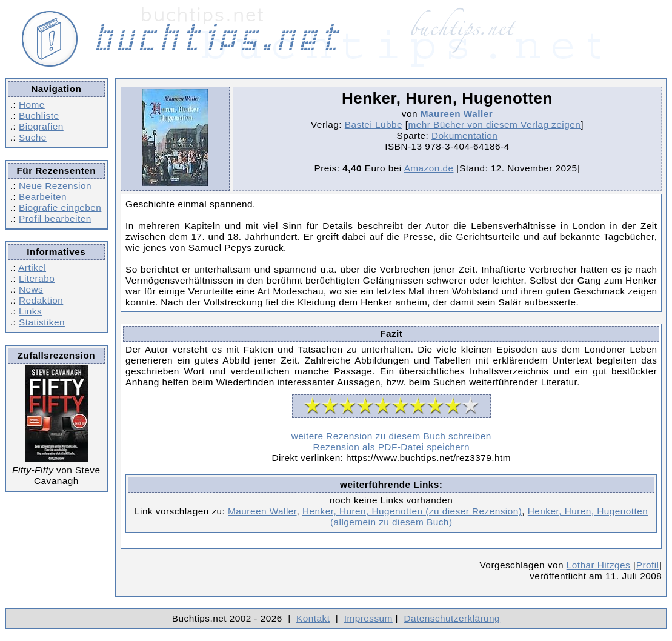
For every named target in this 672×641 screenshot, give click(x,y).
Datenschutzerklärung (452, 618)
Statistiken (42, 322)
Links (30, 311)
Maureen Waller (457, 114)
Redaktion (41, 300)
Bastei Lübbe (374, 125)
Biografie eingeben (60, 208)
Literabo (37, 278)
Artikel (32, 267)
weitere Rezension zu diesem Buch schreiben (391, 436)
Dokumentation (464, 135)
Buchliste (39, 115)
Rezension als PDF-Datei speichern (391, 447)
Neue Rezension (55, 186)
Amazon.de (429, 168)
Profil (648, 565)
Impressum (368, 618)
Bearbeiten (43, 197)
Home (32, 105)
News (31, 289)
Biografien (41, 126)
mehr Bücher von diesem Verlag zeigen (494, 125)
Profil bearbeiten (55, 218)
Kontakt (313, 618)
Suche (33, 137)
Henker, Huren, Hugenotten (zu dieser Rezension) (412, 511)
